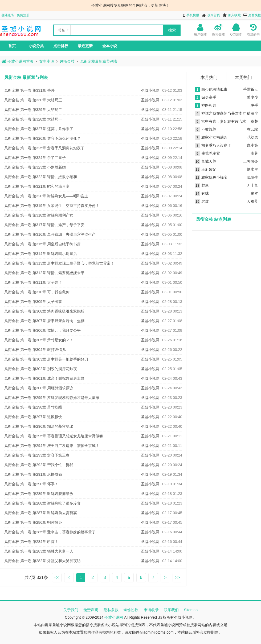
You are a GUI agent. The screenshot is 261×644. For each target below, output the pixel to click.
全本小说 (110, 46)
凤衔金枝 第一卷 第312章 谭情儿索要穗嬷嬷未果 (44, 273)
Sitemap (191, 610)
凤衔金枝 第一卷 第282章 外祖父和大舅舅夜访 (42, 561)
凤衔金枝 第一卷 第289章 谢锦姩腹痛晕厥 (39, 494)
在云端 (252, 129)
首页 (12, 46)
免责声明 (91, 610)
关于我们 (71, 610)
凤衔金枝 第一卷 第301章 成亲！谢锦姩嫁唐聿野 (44, 378)
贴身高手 (209, 97)
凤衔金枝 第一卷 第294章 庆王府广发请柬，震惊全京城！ (52, 446)
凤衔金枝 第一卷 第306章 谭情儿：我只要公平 (42, 330)
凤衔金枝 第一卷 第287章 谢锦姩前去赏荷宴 (41, 513)
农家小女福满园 (214, 137)
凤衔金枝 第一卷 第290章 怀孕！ (31, 484)
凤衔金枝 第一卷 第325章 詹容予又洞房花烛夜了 (44, 148)
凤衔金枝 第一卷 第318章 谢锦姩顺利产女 (39, 215)
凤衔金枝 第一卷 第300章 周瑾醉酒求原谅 (39, 388)
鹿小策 (252, 145)
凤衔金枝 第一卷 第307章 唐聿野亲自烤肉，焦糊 (44, 321)
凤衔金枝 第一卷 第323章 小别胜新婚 (35, 167)
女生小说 (47, 61)
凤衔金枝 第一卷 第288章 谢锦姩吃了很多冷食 (42, 503)
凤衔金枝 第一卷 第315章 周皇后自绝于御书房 (42, 244)
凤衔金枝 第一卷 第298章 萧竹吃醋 (33, 407)
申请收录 (151, 610)
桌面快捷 (255, 15)
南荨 (254, 153)
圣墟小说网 (150, 90)
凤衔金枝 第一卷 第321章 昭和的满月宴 (37, 186)
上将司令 (251, 161)
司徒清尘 (251, 113)
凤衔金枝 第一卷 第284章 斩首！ (31, 542)
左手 (254, 105)
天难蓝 (252, 201)
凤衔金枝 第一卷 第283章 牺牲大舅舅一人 (39, 551)
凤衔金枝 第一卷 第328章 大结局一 (33, 119)
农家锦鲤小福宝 (214, 177)
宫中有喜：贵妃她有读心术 (224, 121)
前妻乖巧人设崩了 (216, 145)
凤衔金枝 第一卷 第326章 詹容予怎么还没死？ (42, 138)
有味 (205, 193)
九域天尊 (209, 161)
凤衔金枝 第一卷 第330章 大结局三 (33, 100)
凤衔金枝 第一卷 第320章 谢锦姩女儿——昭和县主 (46, 196)
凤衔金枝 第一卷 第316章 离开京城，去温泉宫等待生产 (50, 234)
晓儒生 (252, 177)
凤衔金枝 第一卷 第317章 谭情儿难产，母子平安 (44, 225)
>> (178, 577)
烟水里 (252, 169)
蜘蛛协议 (131, 610)
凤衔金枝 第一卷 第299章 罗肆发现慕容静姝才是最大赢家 (52, 398)
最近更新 (85, 46)
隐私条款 (111, 610)
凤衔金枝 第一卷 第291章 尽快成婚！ (35, 474)
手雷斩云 (251, 89)
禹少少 (252, 97)
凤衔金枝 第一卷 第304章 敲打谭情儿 (35, 350)
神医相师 (209, 105)
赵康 (205, 185)
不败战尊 (209, 129)
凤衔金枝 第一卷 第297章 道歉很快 (33, 417)
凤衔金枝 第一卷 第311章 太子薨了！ (35, 282)
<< (57, 577)
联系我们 (171, 610)
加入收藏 (234, 15)
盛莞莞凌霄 (211, 153)
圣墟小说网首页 (18, 61)
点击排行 (61, 46)
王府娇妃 (209, 169)
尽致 (205, 201)
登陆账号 (8, 15)
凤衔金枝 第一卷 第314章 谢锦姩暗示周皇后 (41, 254)
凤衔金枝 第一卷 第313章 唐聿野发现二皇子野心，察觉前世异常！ (59, 263)
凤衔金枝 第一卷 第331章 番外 (29, 90)
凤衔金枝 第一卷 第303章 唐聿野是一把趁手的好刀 (46, 359)
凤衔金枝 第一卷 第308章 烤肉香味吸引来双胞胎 (44, 311)
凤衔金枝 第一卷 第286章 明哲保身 (33, 522)
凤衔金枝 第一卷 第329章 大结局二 (33, 110)
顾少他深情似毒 (214, 89)
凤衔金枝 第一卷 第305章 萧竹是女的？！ (39, 340)
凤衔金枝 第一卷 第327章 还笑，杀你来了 (39, 129)
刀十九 (252, 185)
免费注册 (23, 15)
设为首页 (214, 15)
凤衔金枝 (67, 61)
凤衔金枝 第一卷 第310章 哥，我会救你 (37, 292)
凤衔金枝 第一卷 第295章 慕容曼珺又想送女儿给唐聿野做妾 (54, 436)
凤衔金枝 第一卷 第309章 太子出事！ (35, 302)
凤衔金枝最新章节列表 (99, 61)
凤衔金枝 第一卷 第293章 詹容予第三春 (37, 455)
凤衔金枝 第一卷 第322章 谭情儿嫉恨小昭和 (41, 177)
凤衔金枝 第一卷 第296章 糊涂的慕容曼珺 (39, 426)
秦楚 (254, 121)
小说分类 (36, 46)
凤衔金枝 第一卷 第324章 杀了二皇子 (35, 158)
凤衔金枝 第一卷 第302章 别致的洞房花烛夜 (41, 369)
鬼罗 (254, 193)
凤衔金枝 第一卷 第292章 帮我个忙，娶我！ (41, 465)
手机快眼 (193, 15)
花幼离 (252, 137)
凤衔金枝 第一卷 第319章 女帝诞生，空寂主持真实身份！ (52, 206)
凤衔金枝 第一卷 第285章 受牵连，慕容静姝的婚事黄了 (50, 532)
